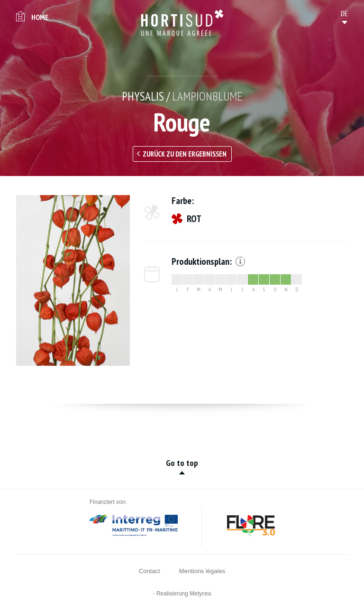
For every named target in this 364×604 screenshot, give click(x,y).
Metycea (200, 594)
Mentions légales (202, 571)
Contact (150, 571)
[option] (73, 280)
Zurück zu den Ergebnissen (185, 154)
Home (40, 17)
